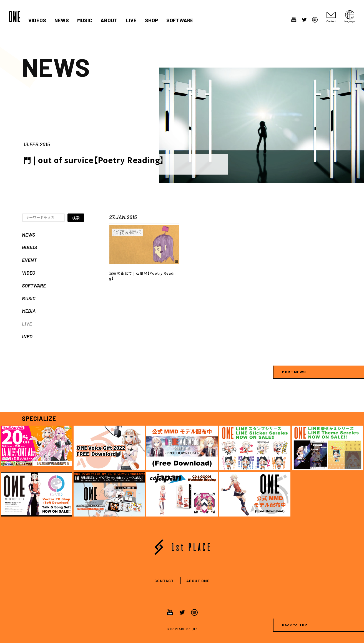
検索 (76, 218)
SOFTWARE (180, 20)
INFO (27, 336)
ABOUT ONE (198, 581)
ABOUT (109, 20)
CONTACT (164, 581)
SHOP (151, 20)
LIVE (131, 20)
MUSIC (85, 20)
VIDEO (29, 273)
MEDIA (29, 311)
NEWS (62, 20)
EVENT (29, 260)
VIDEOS (37, 20)
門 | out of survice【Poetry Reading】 (94, 160)
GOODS (29, 247)
